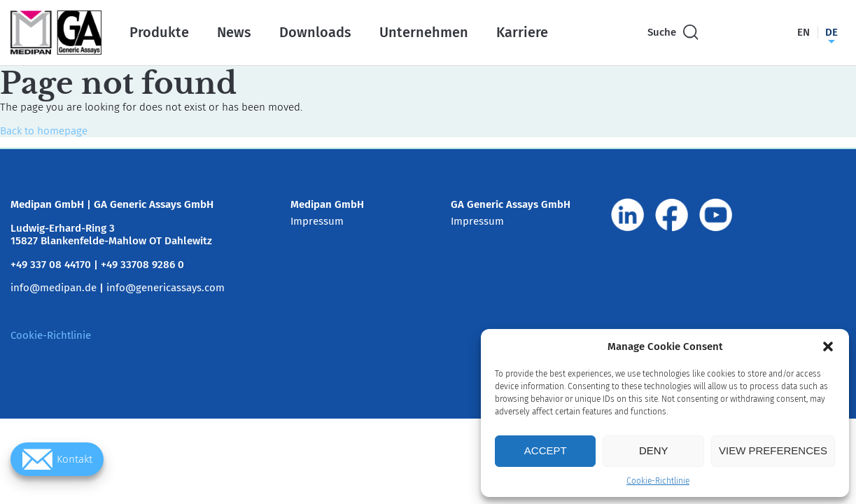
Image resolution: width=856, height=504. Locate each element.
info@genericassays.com (166, 288)
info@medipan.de (54, 288)
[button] (828, 346)
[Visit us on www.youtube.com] (716, 215)
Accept (546, 450)
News (234, 32)
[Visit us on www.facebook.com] (672, 215)
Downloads (315, 32)
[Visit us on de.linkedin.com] (628, 215)
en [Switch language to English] (804, 32)
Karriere (522, 32)
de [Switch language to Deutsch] (832, 32)
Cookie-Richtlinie (658, 481)
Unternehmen (424, 32)
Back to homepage (44, 131)
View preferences (773, 450)
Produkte (159, 32)
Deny (654, 450)
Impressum (317, 221)
